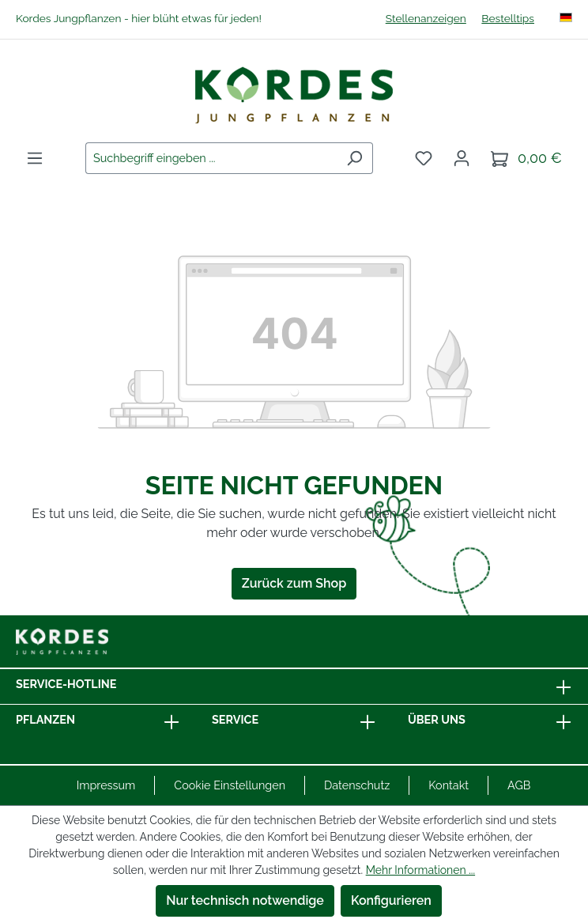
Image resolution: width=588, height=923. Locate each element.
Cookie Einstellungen (230, 785)
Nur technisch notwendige (245, 900)
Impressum (106, 785)
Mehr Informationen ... (420, 870)
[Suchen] (354, 158)
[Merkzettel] (424, 158)
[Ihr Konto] (462, 158)
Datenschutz (357, 785)
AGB (519, 785)
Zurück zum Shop (294, 583)
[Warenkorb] (526, 159)
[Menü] (35, 158)
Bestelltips (508, 18)
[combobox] (211, 158)
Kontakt (449, 785)
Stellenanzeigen (426, 18)
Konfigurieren (391, 900)
